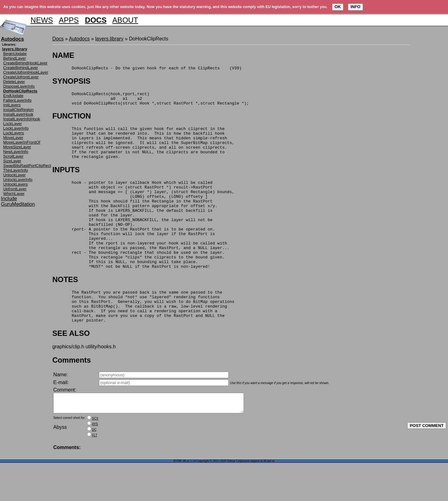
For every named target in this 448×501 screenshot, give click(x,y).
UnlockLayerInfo (18, 180)
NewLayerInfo (16, 152)
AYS (95, 462)
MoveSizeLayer (17, 147)
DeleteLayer (14, 82)
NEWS (42, 20)
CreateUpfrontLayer (21, 77)
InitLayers (12, 105)
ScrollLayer (13, 156)
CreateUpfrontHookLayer (26, 72)
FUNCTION (72, 120)
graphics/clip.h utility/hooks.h (84, 381)
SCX (95, 457)
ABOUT (125, 20)
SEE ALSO (71, 368)
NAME (63, 55)
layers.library (109, 39)
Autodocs (79, 39)
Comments (72, 394)
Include (9, 199)
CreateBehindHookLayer (25, 63)
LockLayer (12, 124)
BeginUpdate (15, 54)
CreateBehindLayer (21, 68)
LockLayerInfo (16, 128)
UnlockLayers (15, 184)
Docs (58, 39)
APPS (69, 20)
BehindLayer (14, 58)
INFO (356, 7)
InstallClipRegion (18, 110)
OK (338, 7)
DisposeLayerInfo (19, 86)
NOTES (65, 307)
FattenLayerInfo (17, 100)
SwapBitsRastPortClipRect (27, 166)
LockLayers (13, 133)
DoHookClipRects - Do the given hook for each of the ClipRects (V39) (147, 69)
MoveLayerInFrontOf (22, 142)
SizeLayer (12, 161)
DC (94, 468)
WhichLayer (14, 194)
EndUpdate (13, 96)
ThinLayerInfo (16, 170)
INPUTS (66, 180)
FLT (95, 473)
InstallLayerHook (18, 114)
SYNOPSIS (71, 82)
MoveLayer (13, 138)
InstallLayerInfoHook (22, 119)
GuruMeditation (18, 204)
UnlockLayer (14, 175)
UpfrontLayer (15, 189)
